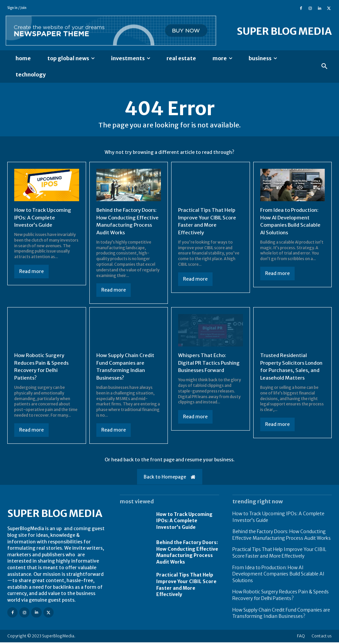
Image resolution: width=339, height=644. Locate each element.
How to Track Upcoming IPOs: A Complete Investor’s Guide (44, 218)
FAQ (301, 638)
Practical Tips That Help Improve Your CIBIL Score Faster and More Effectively (210, 222)
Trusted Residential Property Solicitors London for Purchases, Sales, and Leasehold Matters (288, 370)
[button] (324, 67)
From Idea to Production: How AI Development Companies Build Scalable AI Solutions (291, 222)
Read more (31, 272)
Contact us (322, 638)
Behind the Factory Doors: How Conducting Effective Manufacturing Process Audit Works (127, 222)
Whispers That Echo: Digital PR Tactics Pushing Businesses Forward (210, 363)
